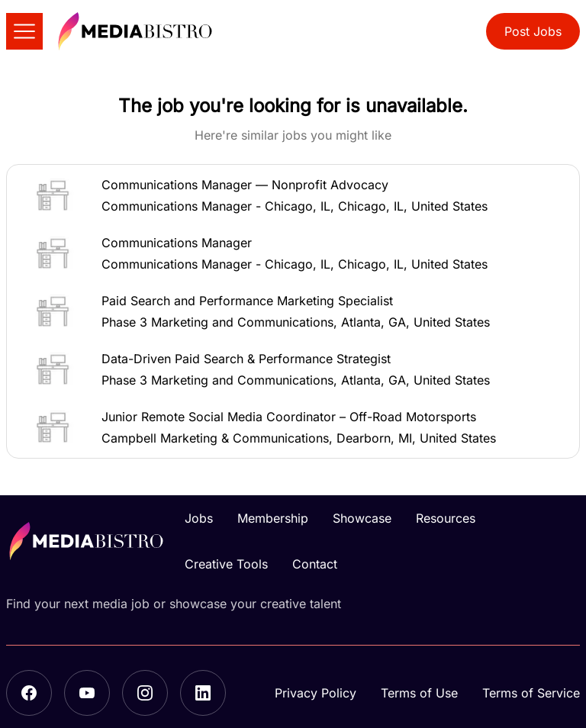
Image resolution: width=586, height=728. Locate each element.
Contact (315, 564)
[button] (293, 195)
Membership (273, 518)
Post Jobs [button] (533, 31)
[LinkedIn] (203, 693)
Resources (446, 518)
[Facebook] (29, 693)
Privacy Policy (316, 693)
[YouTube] (87, 693)
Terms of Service (531, 693)
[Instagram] (145, 693)
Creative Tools (226, 564)
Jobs (199, 518)
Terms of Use (419, 693)
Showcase (362, 518)
